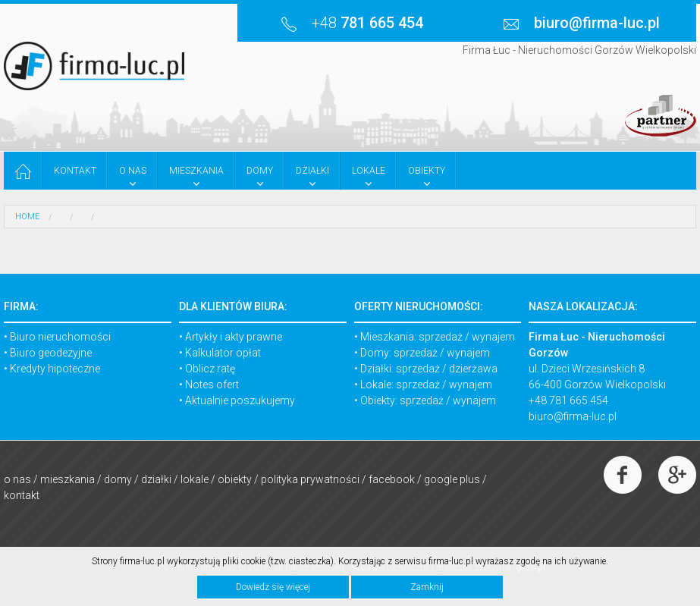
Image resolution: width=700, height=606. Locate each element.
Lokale (195, 479)
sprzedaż (441, 337)
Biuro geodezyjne (51, 353)
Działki (156, 479)
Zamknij (427, 587)
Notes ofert (212, 385)
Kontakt (22, 495)
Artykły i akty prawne (234, 337)
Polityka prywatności (310, 479)
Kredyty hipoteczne (55, 369)
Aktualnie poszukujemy (240, 400)
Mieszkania (67, 479)
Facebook (392, 479)
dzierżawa (473, 369)
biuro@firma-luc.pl (573, 416)
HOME (27, 217)
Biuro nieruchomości (60, 337)
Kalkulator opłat (223, 353)
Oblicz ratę (210, 369)
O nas (17, 479)
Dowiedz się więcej (273, 587)
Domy (118, 479)
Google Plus (452, 479)
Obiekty (235, 479)
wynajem (493, 337)
